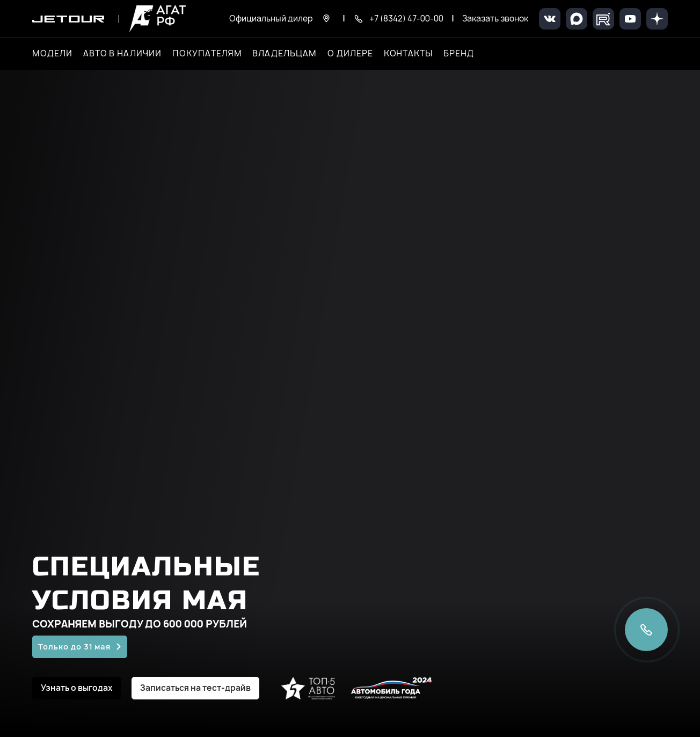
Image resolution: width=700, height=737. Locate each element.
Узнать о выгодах (76, 688)
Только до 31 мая (74, 647)
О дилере (350, 54)
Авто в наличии (122, 54)
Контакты (409, 54)
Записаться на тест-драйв (195, 688)
